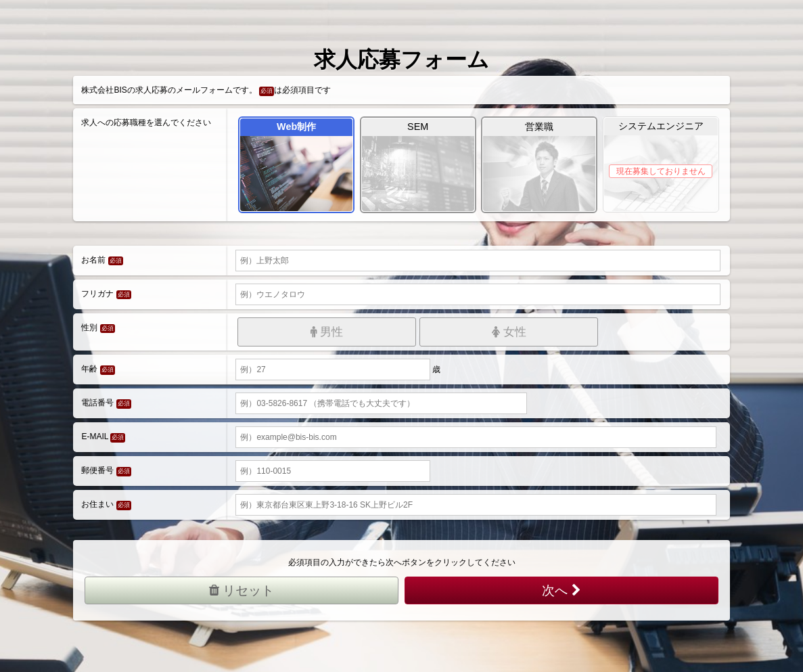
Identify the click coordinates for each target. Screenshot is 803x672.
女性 (509, 332)
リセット (242, 590)
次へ (561, 590)
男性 (327, 332)
